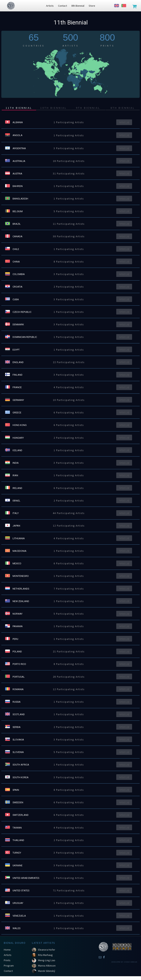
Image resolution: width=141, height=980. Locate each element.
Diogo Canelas (131, 962)
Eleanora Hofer (47, 950)
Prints (7, 960)
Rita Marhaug (45, 955)
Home (7, 950)
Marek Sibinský (47, 971)
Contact (8, 971)
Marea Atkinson (47, 966)
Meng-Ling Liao (47, 960)
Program (9, 966)
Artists (8, 955)
